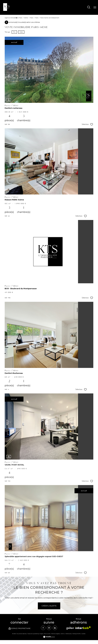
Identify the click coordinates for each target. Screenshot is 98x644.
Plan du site (47, 634)
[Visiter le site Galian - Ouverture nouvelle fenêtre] (70, 628)
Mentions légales (55, 634)
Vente (26, 18)
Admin (63, 634)
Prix (14, 32)
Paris (32, 18)
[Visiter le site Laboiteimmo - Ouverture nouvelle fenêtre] (49, 637)
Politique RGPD (76, 634)
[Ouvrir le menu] (95, 7)
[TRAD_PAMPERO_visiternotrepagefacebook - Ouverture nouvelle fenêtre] (43, 628)
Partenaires (68, 634)
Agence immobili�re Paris (13, 18)
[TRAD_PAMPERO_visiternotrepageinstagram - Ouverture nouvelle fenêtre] (49, 628)
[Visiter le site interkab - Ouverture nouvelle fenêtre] (83, 628)
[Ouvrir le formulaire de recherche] (89, 7)
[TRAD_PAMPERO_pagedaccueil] (7, 10)
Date (21, 32)
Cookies (83, 634)
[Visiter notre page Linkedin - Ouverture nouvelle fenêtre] (55, 628)
